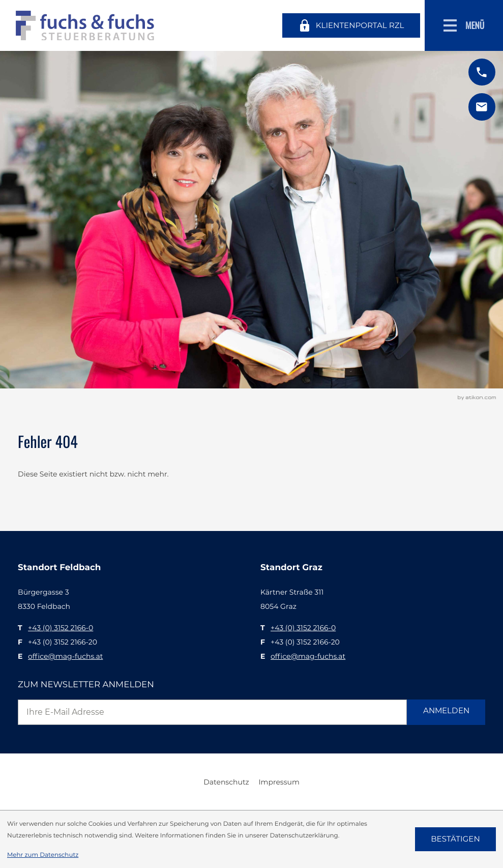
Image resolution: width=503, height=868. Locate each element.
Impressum (279, 782)
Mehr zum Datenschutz (43, 855)
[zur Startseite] (85, 26)
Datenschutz (226, 782)
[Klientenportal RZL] (351, 25)
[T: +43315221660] (61, 628)
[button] (482, 72)
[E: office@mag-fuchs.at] (482, 107)
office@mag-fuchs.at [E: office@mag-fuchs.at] (65, 656)
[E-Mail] (212, 712)
